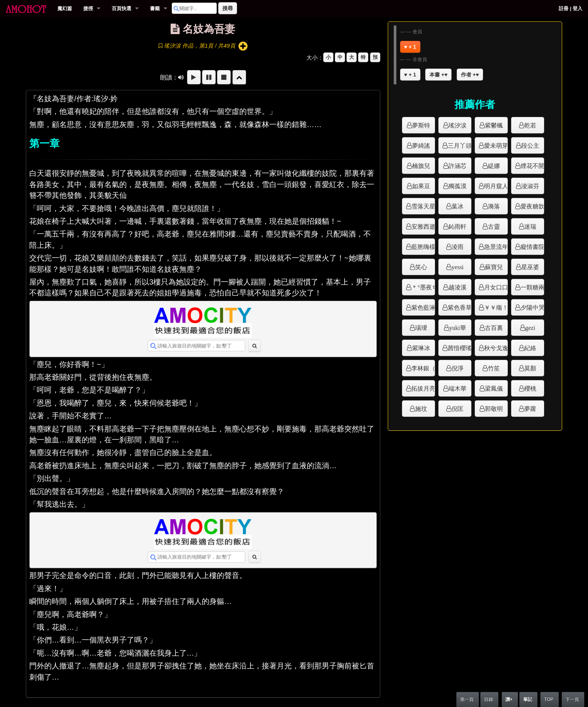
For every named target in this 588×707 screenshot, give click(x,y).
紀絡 (530, 348)
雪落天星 (423, 206)
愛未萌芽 (496, 145)
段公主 (530, 145)
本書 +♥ (438, 75)
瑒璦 (421, 328)
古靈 (494, 226)
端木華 (457, 388)
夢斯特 (421, 125)
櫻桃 (530, 388)
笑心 (421, 267)
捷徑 (88, 8)
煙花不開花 (532, 166)
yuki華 (457, 328)
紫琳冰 (421, 348)
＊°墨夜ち (423, 287)
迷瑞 (530, 226)
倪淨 (457, 368)
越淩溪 (457, 287)
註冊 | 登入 (571, 8)
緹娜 (494, 166)
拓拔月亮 (423, 388)
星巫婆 (530, 267)
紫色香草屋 (460, 307)
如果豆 (421, 186)
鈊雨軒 (457, 226)
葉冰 (457, 206)
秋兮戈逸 (496, 348)
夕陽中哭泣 (532, 307)
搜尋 (228, 8)
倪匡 (457, 409)
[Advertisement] (475, 448)
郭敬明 (494, 409)
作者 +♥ (470, 75)
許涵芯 (457, 166)
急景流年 (496, 247)
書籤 (155, 8)
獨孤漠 (457, 186)
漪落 (494, 206)
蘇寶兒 (494, 267)
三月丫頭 (460, 145)
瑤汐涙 (457, 125)
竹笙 (494, 368)
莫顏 (530, 368)
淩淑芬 (530, 186)
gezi (530, 328)
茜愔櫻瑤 (460, 348)
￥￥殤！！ (496, 307)
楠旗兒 (421, 166)
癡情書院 (532, 247)
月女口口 (496, 287)
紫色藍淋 (423, 307)
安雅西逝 (423, 226)
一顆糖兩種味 (532, 287)
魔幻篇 (65, 8)
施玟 (421, 409)
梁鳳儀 (494, 388)
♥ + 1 (410, 47)
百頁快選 (121, 8)
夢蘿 (530, 409)
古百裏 (494, 328)
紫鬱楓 (494, 125)
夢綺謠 (421, 145)
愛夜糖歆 (532, 206)
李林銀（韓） (423, 368)
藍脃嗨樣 (423, 247)
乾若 (530, 125)
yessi (457, 267)
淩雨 (457, 247)
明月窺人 (496, 186)
